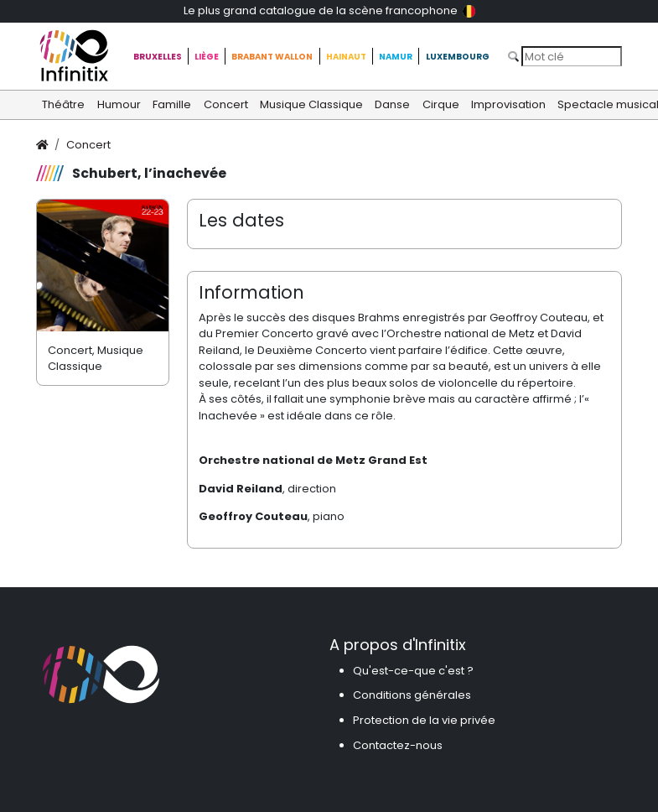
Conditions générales (412, 695)
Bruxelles (158, 57)
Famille (172, 104)
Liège (207, 57)
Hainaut (346, 57)
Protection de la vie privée (424, 720)
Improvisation (508, 104)
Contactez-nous (398, 745)
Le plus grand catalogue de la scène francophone (329, 10)
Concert (226, 104)
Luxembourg (458, 57)
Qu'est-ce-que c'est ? (413, 671)
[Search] (572, 56)
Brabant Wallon (272, 57)
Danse (392, 104)
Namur (396, 57)
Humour (119, 104)
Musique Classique (311, 104)
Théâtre (63, 104)
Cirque (441, 104)
